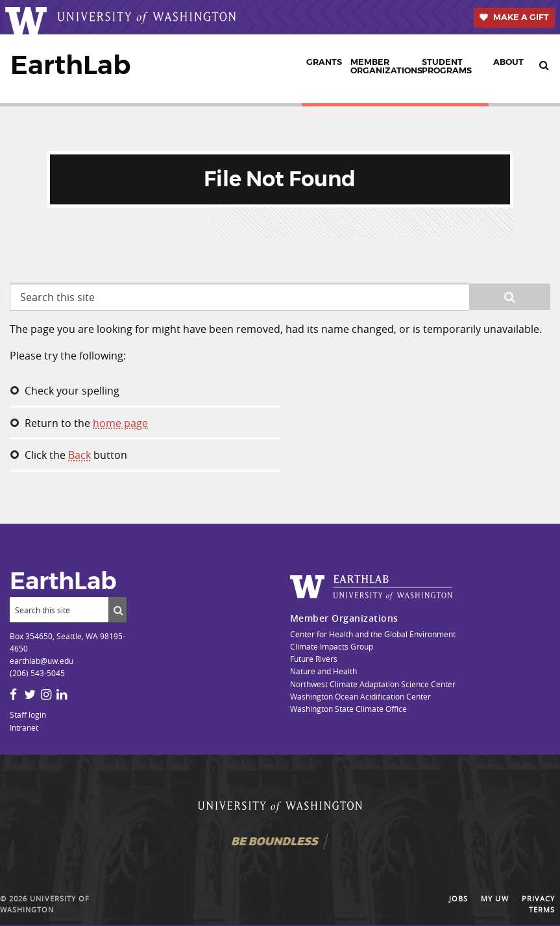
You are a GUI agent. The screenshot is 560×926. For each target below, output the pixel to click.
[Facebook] (13, 694)
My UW (494, 899)
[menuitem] (324, 69)
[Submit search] (117, 609)
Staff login (28, 714)
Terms (542, 910)
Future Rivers (314, 659)
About (508, 62)
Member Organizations (384, 66)
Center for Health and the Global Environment (373, 634)
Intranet (24, 727)
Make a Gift (521, 17)
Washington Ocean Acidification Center (360, 696)
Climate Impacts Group (332, 646)
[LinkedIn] (62, 694)
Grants (324, 62)
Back (79, 455)
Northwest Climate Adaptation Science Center (373, 684)
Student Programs (447, 66)
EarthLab (70, 65)
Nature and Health (323, 671)
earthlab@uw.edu (42, 661)
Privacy (538, 899)
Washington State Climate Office (348, 709)
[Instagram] (46, 694)
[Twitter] (30, 694)
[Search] (59, 609)
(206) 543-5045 (37, 673)
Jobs (458, 899)
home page (120, 423)
